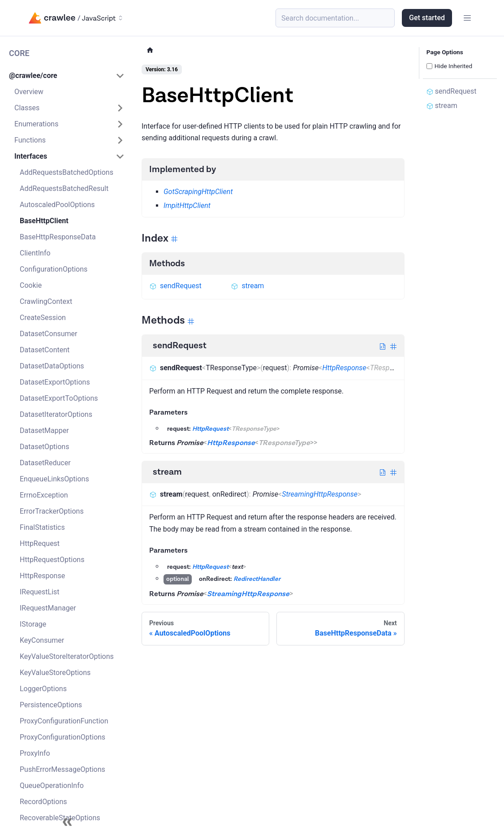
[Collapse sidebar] (67, 822)
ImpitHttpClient (187, 206)
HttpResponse (344, 368)
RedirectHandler (257, 579)
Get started (427, 18)
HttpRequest (210, 429)
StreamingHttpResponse (320, 494)
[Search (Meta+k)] (335, 18)
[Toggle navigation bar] (467, 18)
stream (247, 286)
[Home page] (150, 50)
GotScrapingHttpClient (198, 192)
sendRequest (175, 286)
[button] (67, 76)
